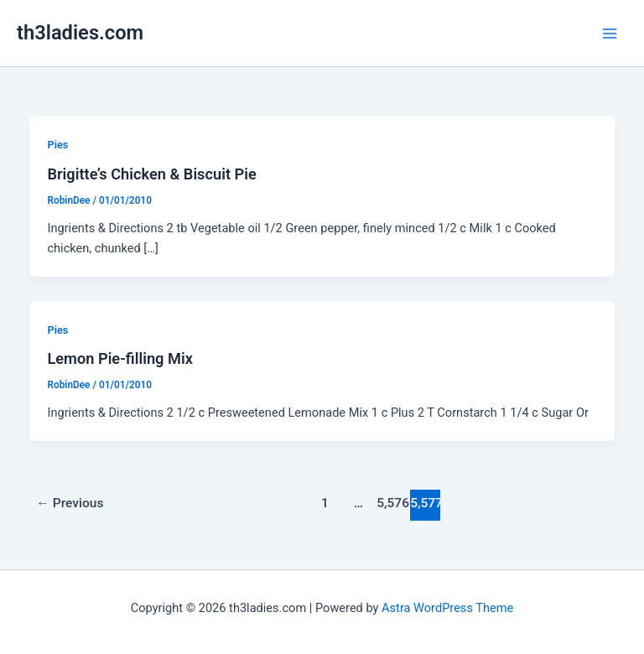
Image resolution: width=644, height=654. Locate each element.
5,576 (392, 503)
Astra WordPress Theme (447, 608)
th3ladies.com (80, 33)
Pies (57, 145)
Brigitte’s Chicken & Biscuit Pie (151, 174)
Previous (70, 503)
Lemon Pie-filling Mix (119, 358)
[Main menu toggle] (610, 34)
